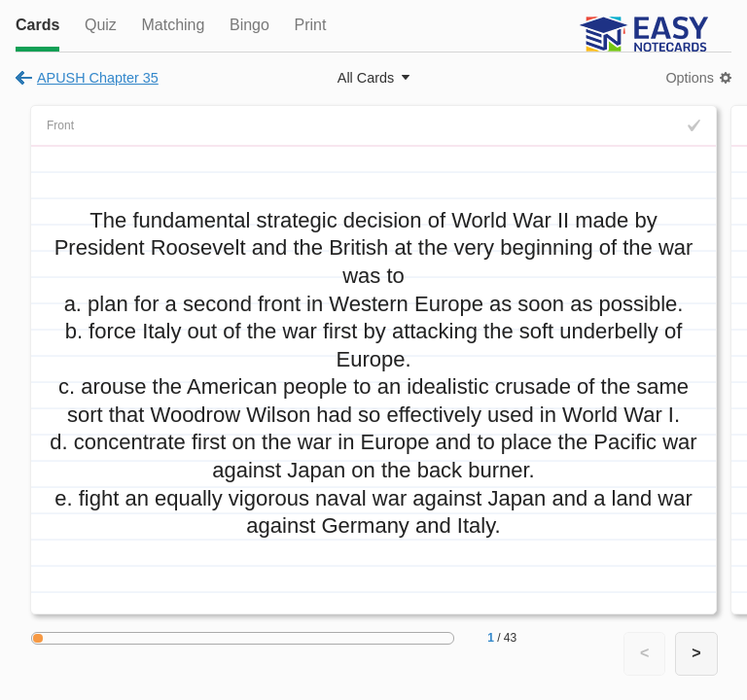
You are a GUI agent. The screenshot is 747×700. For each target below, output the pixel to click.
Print (310, 25)
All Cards (366, 78)
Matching (173, 25)
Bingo (249, 25)
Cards (37, 25)
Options (690, 78)
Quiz (101, 25)
